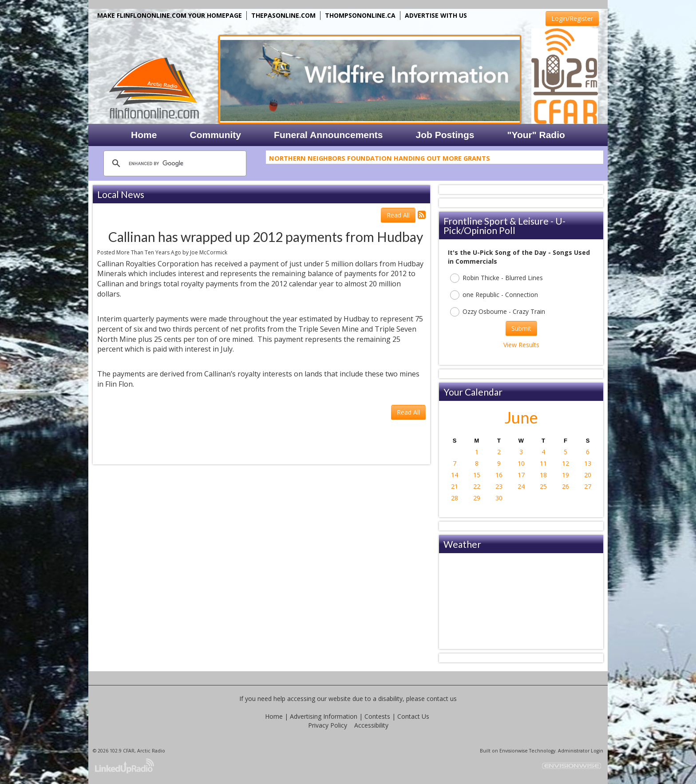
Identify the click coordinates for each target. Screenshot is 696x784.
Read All (398, 215)
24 (521, 486)
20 (588, 475)
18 (543, 475)
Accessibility (371, 725)
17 (521, 475)
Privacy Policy (328, 725)
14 (455, 475)
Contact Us (413, 716)
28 (455, 498)
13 (588, 463)
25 (543, 486)
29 (477, 498)
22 (477, 486)
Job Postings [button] (445, 135)
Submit (521, 328)
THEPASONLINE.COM (283, 15)
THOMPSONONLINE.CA (360, 15)
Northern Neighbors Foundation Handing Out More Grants (380, 160)
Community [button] (216, 135)
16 (499, 475)
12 (565, 463)
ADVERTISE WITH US (436, 15)
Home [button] (144, 135)
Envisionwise (514, 751)
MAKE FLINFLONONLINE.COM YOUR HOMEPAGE (170, 15)
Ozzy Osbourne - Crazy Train (498, 312)
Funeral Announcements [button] (328, 135)
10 (521, 463)
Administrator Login (581, 751)
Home (274, 716)
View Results (521, 345)
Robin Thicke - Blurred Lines (496, 278)
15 (477, 475)
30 (499, 498)
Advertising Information (324, 716)
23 (499, 486)
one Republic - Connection (494, 295)
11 (543, 463)
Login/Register (572, 18)
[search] (174, 163)
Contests (377, 716)
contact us (442, 699)
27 (588, 486)
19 (565, 475)
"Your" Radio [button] (536, 135)
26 (565, 486)
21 (455, 486)
